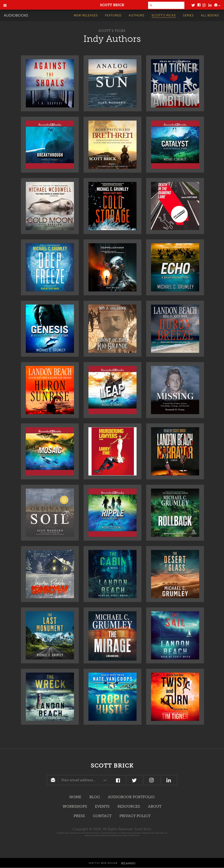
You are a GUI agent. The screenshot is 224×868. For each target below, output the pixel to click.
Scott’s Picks (112, 31)
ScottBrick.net (62, 833)
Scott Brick (112, 765)
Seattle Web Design (103, 864)
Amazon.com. (134, 836)
